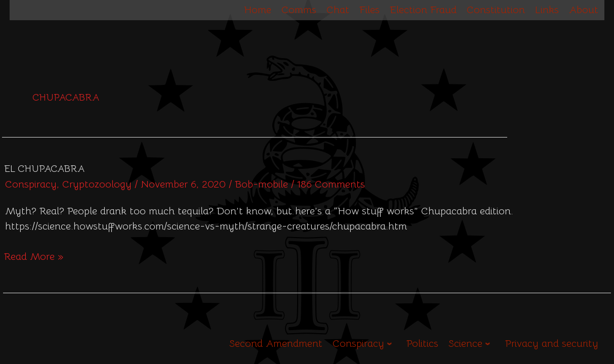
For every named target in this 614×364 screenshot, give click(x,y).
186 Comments (331, 184)
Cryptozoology (97, 184)
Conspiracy (31, 184)
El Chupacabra (44, 169)
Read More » (34, 256)
